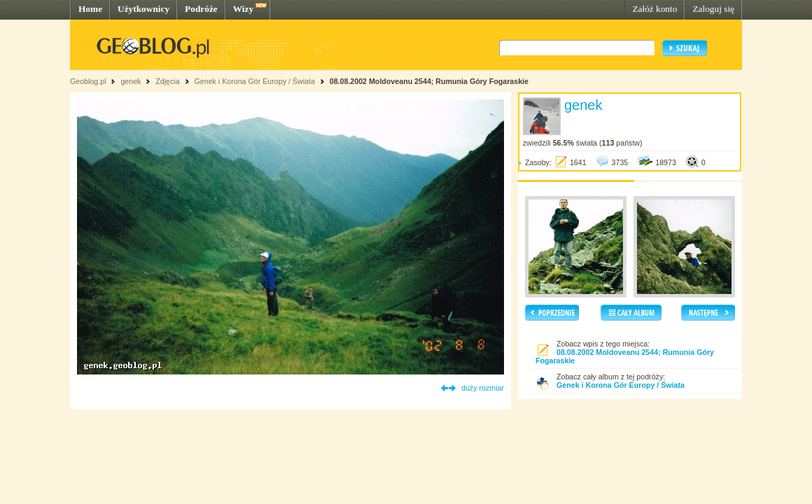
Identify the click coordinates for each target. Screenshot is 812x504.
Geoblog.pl (88, 81)
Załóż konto (654, 9)
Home (90, 9)
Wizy (243, 9)
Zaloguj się (713, 9)
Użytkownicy (143, 9)
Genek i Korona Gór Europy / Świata (254, 81)
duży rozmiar (483, 388)
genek (131, 81)
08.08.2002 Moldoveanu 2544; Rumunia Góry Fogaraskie (429, 81)
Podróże (201, 9)
